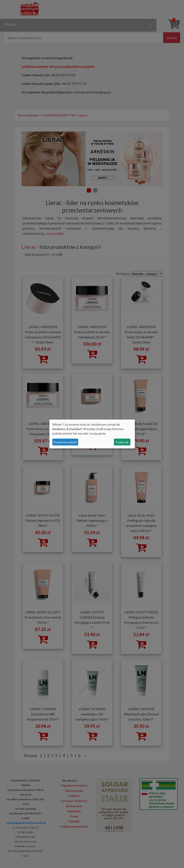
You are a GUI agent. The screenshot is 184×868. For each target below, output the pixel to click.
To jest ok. (122, 442)
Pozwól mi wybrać (65, 442)
